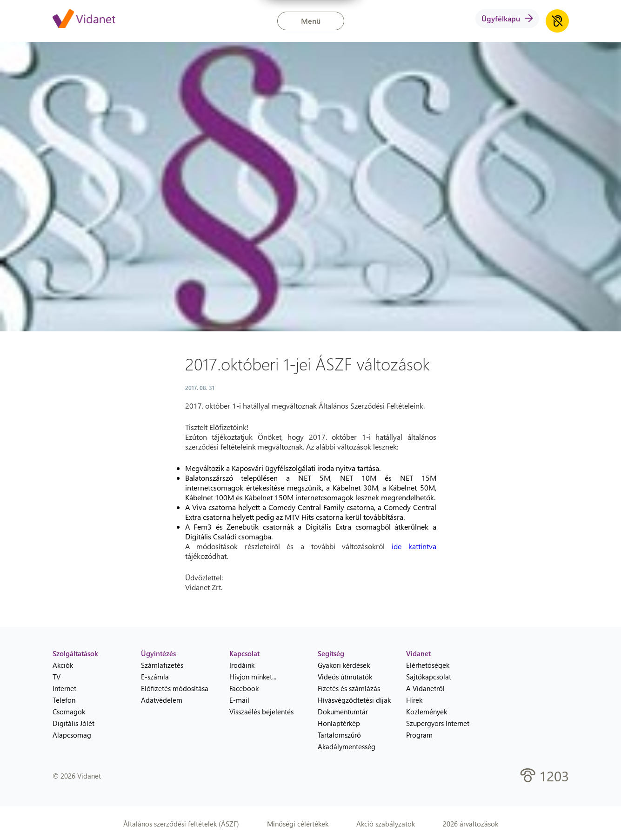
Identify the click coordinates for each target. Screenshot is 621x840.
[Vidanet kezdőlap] (84, 20)
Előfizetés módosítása (175, 688)
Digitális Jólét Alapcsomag (73, 729)
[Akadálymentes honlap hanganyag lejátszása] (557, 21)
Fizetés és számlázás (349, 688)
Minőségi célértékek (298, 824)
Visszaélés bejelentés (261, 712)
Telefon (64, 700)
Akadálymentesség (347, 746)
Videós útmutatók (345, 677)
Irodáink (242, 665)
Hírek (414, 700)
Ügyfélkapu (507, 18)
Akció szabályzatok (386, 824)
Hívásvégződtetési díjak (354, 700)
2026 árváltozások (471, 824)
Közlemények (427, 712)
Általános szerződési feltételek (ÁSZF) (181, 824)
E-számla (155, 677)
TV (57, 677)
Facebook (244, 688)
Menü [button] (311, 21)
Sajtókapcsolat (429, 677)
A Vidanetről (425, 688)
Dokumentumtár (343, 712)
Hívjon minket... (253, 677)
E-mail (239, 700)
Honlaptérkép (339, 723)
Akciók (63, 665)
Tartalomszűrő (339, 735)
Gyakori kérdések (344, 665)
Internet (64, 688)
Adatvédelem (162, 700)
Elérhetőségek (428, 665)
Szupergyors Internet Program (438, 729)
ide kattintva (414, 546)
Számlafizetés (162, 665)
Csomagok (69, 712)
